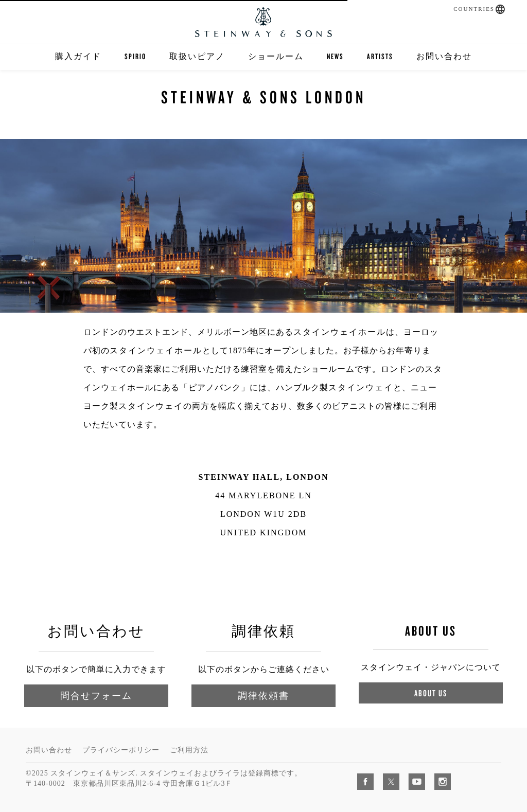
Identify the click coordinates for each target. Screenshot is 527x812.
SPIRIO (135, 56)
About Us (431, 693)
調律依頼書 (263, 696)
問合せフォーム (96, 696)
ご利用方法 (189, 750)
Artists (380, 56)
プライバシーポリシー (121, 750)
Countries (474, 9)
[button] (500, 9)
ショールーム (276, 56)
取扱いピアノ (197, 56)
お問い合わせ (444, 56)
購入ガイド (78, 56)
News (335, 56)
